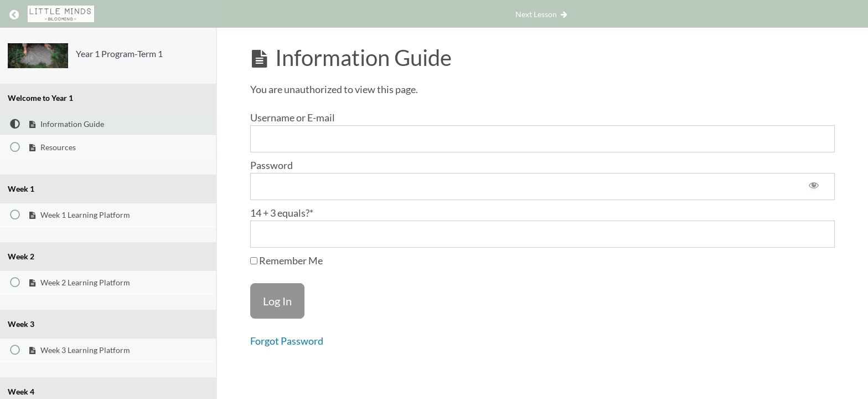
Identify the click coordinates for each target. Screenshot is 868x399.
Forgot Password (287, 341)
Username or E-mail (293, 117)
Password (272, 165)
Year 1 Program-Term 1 (119, 53)
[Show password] (814, 186)
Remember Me (286, 260)
